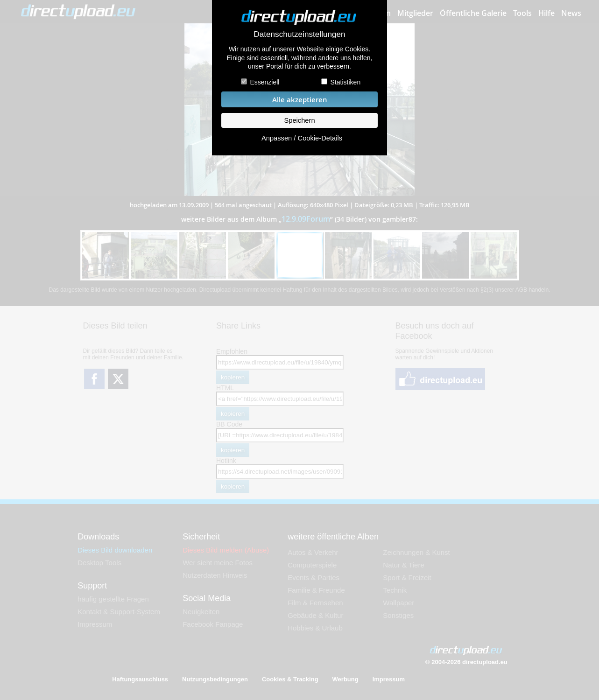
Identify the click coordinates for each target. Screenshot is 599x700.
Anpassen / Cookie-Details (302, 138)
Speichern (299, 120)
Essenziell (264, 82)
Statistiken (346, 82)
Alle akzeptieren (300, 100)
